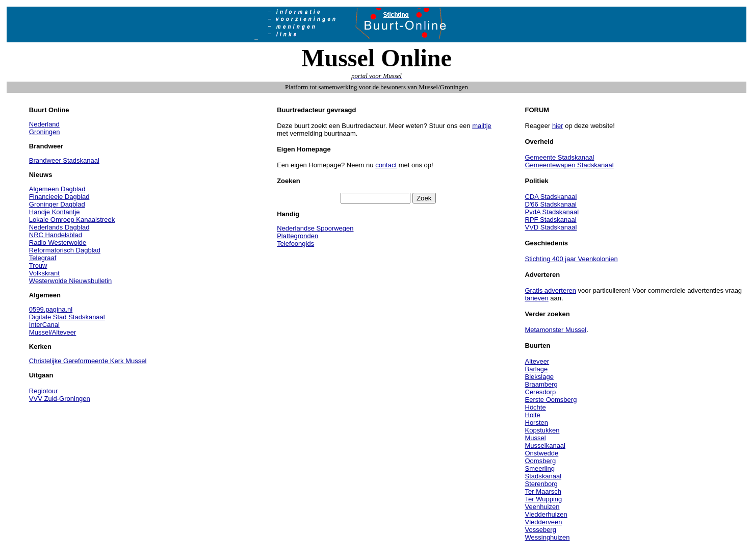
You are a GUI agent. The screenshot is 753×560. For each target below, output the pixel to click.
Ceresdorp (541, 392)
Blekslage (539, 377)
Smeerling (540, 468)
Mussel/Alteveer (53, 332)
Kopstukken (542, 430)
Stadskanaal (543, 476)
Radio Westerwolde (58, 243)
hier (558, 126)
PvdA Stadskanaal (552, 212)
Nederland (44, 124)
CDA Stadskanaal (551, 197)
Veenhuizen (542, 507)
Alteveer (537, 361)
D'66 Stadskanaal (551, 204)
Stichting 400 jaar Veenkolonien (572, 259)
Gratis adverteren (551, 290)
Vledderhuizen (546, 514)
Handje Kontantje (55, 212)
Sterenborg (541, 484)
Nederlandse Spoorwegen (315, 228)
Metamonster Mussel (556, 330)
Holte (533, 415)
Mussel (536, 438)
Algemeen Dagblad (57, 189)
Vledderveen (544, 522)
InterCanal (44, 325)
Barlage (537, 369)
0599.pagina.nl (51, 309)
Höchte (536, 407)
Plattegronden (297, 236)
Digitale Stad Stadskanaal (67, 317)
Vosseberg (541, 530)
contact (386, 165)
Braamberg (541, 384)
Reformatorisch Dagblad (65, 250)
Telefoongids (295, 244)
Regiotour (43, 391)
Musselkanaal (546, 446)
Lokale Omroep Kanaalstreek (72, 220)
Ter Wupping (544, 499)
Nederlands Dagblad (59, 227)
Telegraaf (43, 258)
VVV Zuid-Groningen (60, 399)
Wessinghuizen (548, 537)
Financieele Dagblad (59, 197)
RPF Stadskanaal (551, 220)
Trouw (38, 265)
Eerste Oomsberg (551, 400)
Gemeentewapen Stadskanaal (569, 165)
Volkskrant (44, 273)
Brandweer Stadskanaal (64, 160)
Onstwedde (542, 453)
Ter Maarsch (543, 491)
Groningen (45, 132)
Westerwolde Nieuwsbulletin (70, 281)
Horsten (537, 423)
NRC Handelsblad (56, 235)
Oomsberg (541, 461)
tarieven (537, 298)
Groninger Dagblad (57, 204)
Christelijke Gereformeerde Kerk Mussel (88, 361)
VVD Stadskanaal (551, 227)
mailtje (482, 126)
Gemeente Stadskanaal (560, 157)
